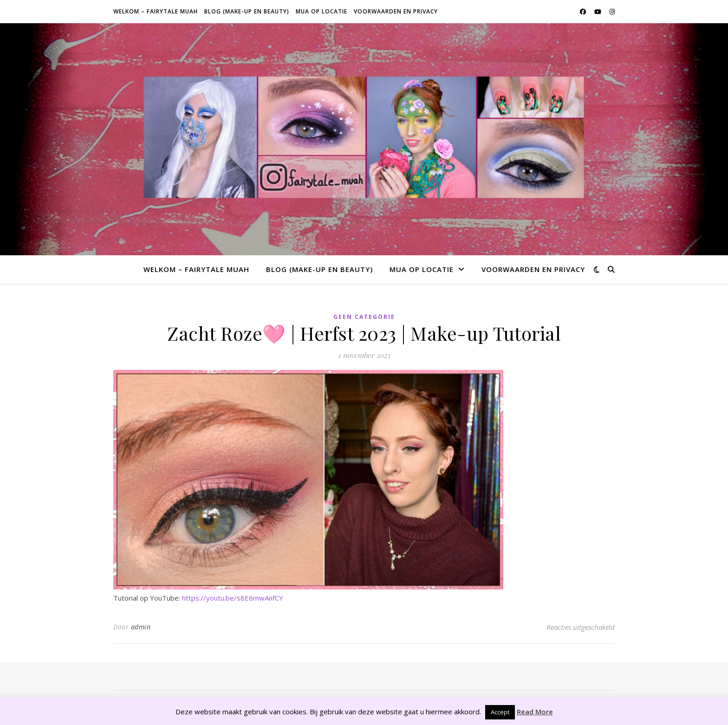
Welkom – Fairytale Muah (156, 11)
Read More (535, 712)
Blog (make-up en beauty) (247, 11)
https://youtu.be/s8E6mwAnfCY (233, 598)
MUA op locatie (322, 11)
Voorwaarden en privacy (396, 11)
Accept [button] (500, 712)
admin (141, 627)
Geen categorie (364, 317)
